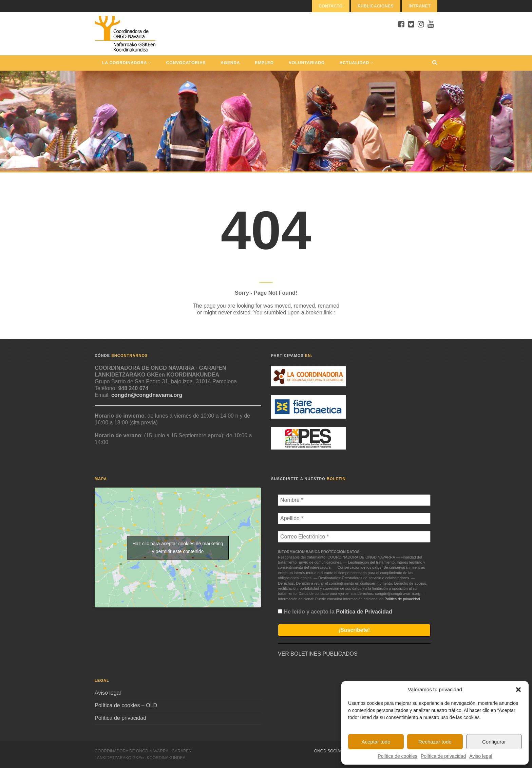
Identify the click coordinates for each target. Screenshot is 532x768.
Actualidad (357, 63)
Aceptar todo (376, 742)
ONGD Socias (329, 751)
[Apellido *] (354, 518)
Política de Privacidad (364, 612)
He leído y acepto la (335, 612)
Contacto (331, 6)
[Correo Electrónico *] (354, 537)
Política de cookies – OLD (126, 705)
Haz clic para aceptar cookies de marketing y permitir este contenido (178, 547)
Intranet (420, 6)
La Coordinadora (127, 63)
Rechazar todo (435, 742)
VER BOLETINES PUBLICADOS (318, 654)
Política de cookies (397, 756)
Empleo (264, 63)
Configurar (494, 742)
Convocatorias (186, 63)
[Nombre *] (354, 500)
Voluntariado (307, 63)
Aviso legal (481, 756)
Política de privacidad (443, 756)
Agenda (230, 63)
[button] (518, 690)
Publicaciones (376, 6)
